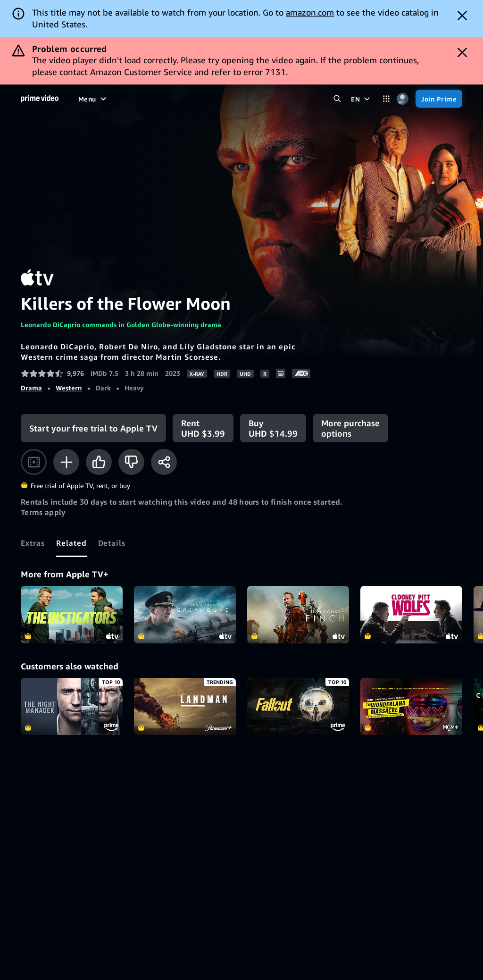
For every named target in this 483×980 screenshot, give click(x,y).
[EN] (362, 99)
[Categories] (386, 99)
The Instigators (72, 615)
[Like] (99, 462)
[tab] (33, 543)
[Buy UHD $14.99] (273, 428)
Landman (185, 707)
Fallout (298, 707)
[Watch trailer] (34, 462)
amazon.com (310, 12)
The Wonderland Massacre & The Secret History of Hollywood (411, 707)
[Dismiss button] (462, 16)
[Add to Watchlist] (66, 462)
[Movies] (115, 99)
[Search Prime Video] (337, 99)
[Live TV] (226, 99)
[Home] (40, 99)
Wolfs (411, 615)
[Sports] (191, 99)
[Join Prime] (439, 99)
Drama (31, 388)
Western (69, 388)
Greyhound (185, 615)
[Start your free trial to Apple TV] (93, 428)
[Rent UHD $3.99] (203, 428)
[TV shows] (153, 99)
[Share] (164, 462)
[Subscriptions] (278, 99)
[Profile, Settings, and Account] (403, 99)
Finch (298, 615)
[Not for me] (131, 462)
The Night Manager (72, 707)
